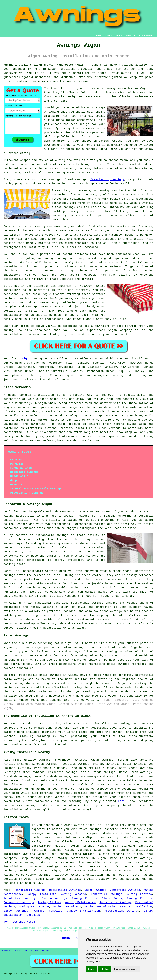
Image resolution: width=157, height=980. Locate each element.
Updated (34, 951)
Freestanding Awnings (122, 911)
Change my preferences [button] (125, 969)
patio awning (48, 692)
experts (77, 797)
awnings (92, 173)
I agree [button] (92, 969)
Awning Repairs (74, 894)
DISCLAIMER (146, 36)
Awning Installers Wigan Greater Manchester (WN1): (44, 65)
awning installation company (66, 120)
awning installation (42, 805)
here (121, 801)
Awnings (38, 911)
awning (97, 65)
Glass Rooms (112, 898)
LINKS (109, 36)
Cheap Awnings (95, 890)
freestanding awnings (107, 180)
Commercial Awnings (125, 890)
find (16, 760)
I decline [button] (104, 969)
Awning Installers (67, 907)
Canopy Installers (42, 894)
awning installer (119, 88)
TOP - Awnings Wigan (19, 922)
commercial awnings (69, 837)
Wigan (26, 359)
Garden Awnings (54, 898)
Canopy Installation (136, 907)
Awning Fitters (139, 894)
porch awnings (82, 846)
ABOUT (119, 36)
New (26, 951)
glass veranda (20, 395)
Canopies (56, 911)
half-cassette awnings (81, 871)
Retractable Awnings (30, 890)
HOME (99, 36)
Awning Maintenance (80, 902)
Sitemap (6, 951)
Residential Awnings (65, 890)
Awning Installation (101, 907)
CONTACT (131, 36)
